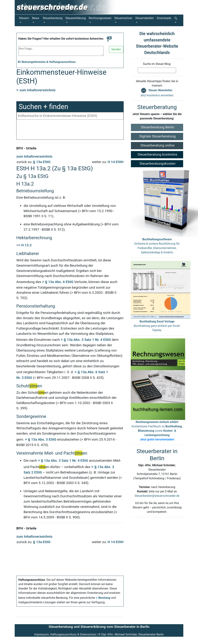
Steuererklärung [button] (76, 18)
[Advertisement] (70, 131)
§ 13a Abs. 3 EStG (42, 439)
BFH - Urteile (26, 148)
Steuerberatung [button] (52, 18)
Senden (116, 49)
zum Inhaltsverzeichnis (37, 90)
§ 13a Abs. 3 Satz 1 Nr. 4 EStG (87, 340)
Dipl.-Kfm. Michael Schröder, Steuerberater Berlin (132, 634)
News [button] (36, 18)
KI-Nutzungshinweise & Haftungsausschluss (47, 62)
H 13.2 (26, 245)
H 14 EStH (115, 162)
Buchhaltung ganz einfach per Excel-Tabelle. (157, 326)
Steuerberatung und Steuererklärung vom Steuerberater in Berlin (99, 627)
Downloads (164, 18)
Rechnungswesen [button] (100, 18)
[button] (177, 20)
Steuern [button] (24, 18)
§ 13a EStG (42, 162)
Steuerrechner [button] (123, 18)
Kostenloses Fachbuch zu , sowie (157, 431)
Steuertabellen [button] (145, 18)
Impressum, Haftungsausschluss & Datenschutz (65, 634)
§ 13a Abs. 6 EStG (59, 282)
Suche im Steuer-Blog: (157, 64)
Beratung (104, 598)
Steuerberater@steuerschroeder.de (157, 496)
